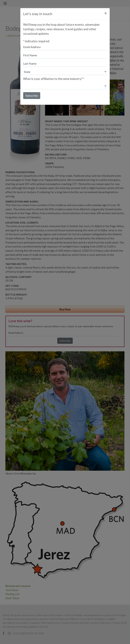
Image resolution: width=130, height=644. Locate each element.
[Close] (106, 13)
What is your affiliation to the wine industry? (54, 79)
